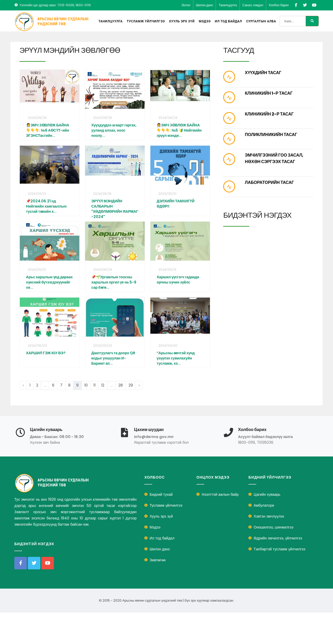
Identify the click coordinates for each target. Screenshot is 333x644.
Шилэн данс (205, 5)
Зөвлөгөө (158, 560)
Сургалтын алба (261, 21)
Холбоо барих (279, 5)
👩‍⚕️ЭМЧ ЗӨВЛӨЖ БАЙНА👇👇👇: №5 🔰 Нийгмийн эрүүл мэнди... (179, 130)
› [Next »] (139, 385)
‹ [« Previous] (23, 385)
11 (94, 385)
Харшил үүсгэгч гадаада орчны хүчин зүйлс (178, 280)
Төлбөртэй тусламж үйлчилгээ (279, 549)
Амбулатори (264, 505)
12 (103, 385)
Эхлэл (186, 5)
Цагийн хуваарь (267, 494)
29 (131, 385)
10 (86, 385)
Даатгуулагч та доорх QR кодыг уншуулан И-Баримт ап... (113, 358)
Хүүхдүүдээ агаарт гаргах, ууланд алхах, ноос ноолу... (114, 130)
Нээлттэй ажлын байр (220, 494)
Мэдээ (205, 21)
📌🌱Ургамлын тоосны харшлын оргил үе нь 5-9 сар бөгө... (114, 282)
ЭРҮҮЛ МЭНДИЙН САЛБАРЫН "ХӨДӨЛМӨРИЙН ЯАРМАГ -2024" (115, 209)
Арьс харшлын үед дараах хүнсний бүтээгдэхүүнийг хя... (49, 282)
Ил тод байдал (228, 21)
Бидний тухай (161, 494)
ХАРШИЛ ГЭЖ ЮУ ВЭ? (46, 353)
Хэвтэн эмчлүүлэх (269, 516)
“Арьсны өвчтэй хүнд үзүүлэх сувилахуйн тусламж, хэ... (176, 358)
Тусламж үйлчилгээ (146, 21)
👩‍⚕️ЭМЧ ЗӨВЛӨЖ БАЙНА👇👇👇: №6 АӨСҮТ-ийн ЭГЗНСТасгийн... (48, 130)
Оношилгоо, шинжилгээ (274, 527)
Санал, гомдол (253, 5)
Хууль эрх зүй (182, 21)
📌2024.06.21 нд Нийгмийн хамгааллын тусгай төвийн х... (46, 206)
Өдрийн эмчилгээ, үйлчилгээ (278, 538)
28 (121, 385)
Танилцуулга (228, 5)
